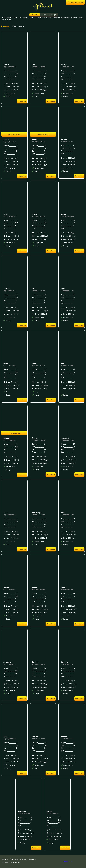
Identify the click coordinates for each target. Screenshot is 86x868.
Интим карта (6, 20)
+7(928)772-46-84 (67, 216)
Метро (81, 18)
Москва (35, 15)
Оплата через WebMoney (19, 859)
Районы (74, 18)
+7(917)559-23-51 (10, 67)
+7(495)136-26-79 (10, 142)
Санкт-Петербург (49, 15)
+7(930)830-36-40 (39, 440)
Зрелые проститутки (26, 18)
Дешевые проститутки (62, 18)
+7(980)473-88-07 (39, 67)
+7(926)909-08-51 (10, 589)
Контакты (32, 859)
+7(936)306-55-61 (10, 440)
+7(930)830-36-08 (39, 291)
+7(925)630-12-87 (39, 515)
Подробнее (22, 101)
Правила (5, 859)
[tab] (5, 26)
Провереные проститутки (44, 18)
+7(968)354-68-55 (53, 813)
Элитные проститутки (9, 18)
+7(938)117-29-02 (39, 216)
